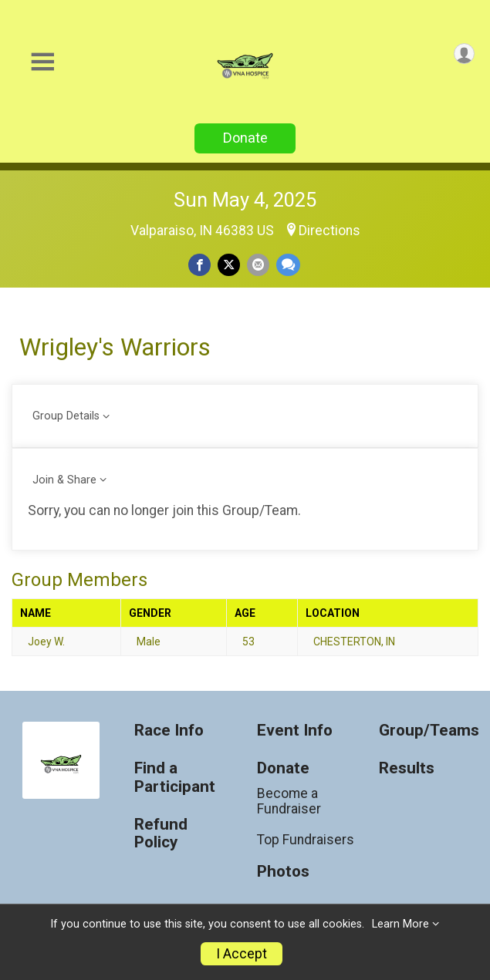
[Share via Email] (258, 265)
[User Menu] (464, 54)
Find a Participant (175, 778)
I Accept (242, 954)
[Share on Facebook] (199, 265)
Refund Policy (161, 834)
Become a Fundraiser (289, 801)
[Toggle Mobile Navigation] (42, 62)
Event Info (295, 731)
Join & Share (64, 480)
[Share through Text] (288, 265)
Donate (245, 138)
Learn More (400, 924)
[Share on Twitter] (229, 265)
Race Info (169, 731)
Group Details (66, 416)
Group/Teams (429, 731)
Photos (283, 872)
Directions (329, 231)
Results (407, 768)
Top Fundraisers (306, 840)
